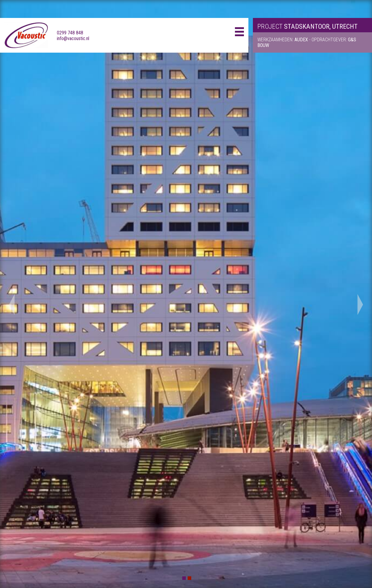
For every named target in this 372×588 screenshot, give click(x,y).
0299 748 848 (70, 33)
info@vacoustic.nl (73, 38)
